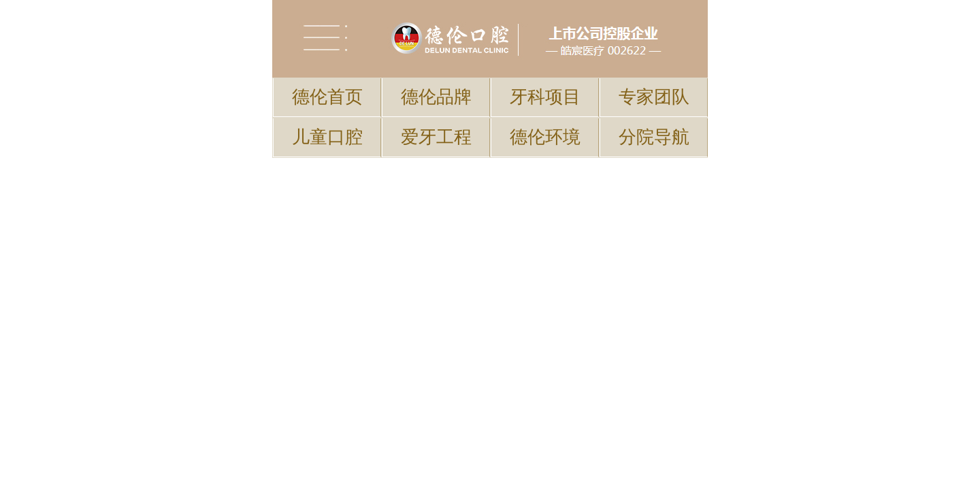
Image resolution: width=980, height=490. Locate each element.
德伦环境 (545, 70)
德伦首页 (327, 49)
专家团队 (654, 49)
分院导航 (654, 70)
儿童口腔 (327, 70)
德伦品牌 (436, 49)
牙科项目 (545, 49)
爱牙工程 (436, 70)
